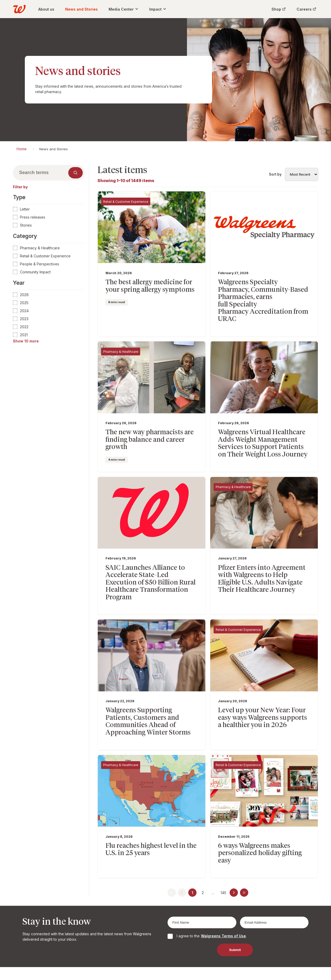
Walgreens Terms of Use (223, 900)
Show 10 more (26, 341)
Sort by (275, 174)
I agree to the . (212, 900)
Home (22, 149)
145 (223, 857)
